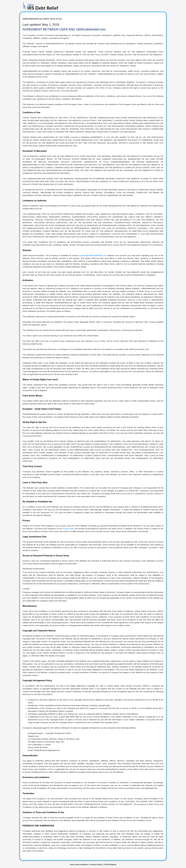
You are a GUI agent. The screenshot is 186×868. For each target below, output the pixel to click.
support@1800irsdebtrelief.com (93, 255)
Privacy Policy (68, 529)
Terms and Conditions (79, 865)
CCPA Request (110, 865)
